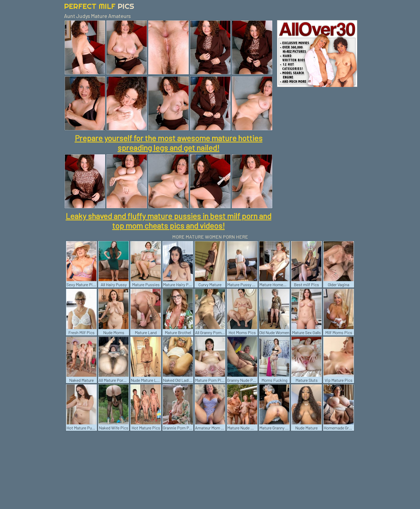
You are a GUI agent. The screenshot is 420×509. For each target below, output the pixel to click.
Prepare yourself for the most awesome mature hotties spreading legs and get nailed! (169, 143)
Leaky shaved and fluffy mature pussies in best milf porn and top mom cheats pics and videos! (168, 221)
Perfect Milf (99, 6)
